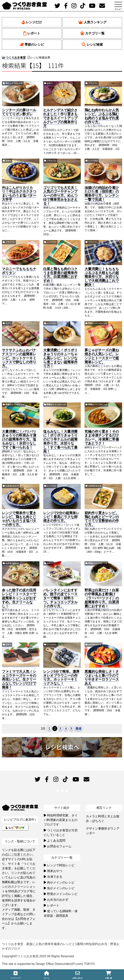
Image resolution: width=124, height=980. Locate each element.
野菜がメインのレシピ (98, 323)
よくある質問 (56, 841)
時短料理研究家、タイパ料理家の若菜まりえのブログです (61, 820)
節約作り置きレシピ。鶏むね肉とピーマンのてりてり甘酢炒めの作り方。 (102, 519)
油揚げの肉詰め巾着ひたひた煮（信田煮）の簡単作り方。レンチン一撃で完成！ (102, 194)
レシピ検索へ (62, 747)
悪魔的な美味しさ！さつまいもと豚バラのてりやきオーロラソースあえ (102, 677)
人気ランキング (92, 22)
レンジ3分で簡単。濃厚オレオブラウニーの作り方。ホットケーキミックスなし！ (61, 677)
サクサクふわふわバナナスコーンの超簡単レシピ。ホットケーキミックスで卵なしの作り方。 (19, 358)
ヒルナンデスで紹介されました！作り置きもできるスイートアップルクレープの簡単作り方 (60, 118)
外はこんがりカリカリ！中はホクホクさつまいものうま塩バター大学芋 (19, 194)
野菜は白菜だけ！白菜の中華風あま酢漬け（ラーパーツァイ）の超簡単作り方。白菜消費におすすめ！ (102, 598)
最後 (78, 729)
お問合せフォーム (59, 846)
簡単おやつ (55, 871)
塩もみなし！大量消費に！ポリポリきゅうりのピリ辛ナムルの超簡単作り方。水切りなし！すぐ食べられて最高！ (60, 441)
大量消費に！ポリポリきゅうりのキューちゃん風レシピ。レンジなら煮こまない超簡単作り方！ (60, 358)
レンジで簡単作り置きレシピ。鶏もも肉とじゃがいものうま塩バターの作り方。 (19, 519)
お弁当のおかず (12, 486)
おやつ (50, 83)
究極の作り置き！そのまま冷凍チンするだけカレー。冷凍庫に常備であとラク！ (102, 437)
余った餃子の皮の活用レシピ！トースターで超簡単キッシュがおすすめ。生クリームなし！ (19, 598)
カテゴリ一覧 (92, 33)
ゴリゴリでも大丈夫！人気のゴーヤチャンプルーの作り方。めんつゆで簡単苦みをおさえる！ (60, 196)
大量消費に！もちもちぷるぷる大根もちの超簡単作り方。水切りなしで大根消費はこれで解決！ (102, 277)
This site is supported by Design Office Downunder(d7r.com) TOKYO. (49, 964)
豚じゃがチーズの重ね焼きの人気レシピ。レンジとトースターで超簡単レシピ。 (102, 356)
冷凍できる (55, 877)
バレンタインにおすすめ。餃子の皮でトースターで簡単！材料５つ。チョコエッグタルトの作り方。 (60, 598)
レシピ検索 (92, 45)
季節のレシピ (32, 45)
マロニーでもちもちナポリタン (19, 271)
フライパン (93, 83)
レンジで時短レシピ (61, 865)
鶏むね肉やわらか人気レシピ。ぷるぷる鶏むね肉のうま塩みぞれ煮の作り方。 (102, 116)
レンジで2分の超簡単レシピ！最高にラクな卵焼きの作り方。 (61, 517)
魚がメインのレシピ (61, 888)
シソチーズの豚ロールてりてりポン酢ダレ (19, 112)
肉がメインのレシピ (14, 83)
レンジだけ (32, 22)
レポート (32, 33)
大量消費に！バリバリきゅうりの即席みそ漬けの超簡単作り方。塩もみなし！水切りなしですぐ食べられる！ (19, 439)
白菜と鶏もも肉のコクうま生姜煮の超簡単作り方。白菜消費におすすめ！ (60, 275)
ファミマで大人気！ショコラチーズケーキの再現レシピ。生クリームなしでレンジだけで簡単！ (19, 679)
